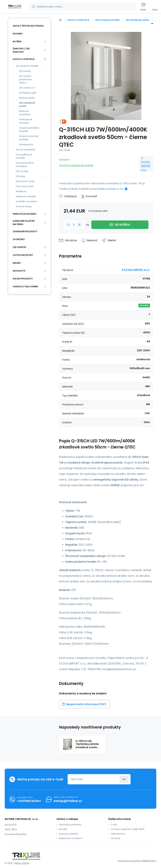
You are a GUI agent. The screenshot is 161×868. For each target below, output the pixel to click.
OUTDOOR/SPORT (23, 255)
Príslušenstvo (26, 145)
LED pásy (21, 176)
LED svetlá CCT (27, 88)
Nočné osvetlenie (25, 150)
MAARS (17, 263)
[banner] (15, 7)
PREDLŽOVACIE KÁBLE (25, 214)
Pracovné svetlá (25, 186)
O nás (114, 825)
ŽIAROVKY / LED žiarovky (21, 50)
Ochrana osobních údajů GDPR (128, 829)
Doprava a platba (68, 834)
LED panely (25, 71)
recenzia (115, 838)
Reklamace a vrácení (70, 838)
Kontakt (63, 829)
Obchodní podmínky (70, 825)
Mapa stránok (22, 863)
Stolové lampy (24, 206)
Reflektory (21, 191)
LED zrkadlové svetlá (137, 20)
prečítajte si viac (115, 189)
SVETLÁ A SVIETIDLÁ (78, 20)
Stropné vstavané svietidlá (29, 138)
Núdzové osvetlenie (25, 113)
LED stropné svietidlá (107, 20)
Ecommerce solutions (130, 861)
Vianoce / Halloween (25, 287)
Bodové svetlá (27, 98)
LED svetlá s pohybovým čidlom (26, 79)
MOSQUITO (19, 271)
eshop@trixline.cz (68, 801)
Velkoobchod (118, 834)
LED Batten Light (28, 93)
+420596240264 (29, 801)
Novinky (18, 34)
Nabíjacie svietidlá (26, 196)
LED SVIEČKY (19, 247)
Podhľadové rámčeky (26, 121)
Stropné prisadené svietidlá (29, 129)
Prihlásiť (124, 779)
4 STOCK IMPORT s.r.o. (146, 164)
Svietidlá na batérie (26, 201)
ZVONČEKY (19, 239)
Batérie (17, 42)
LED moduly (22, 171)
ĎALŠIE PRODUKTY (23, 279)
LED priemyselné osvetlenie (25, 165)
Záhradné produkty (25, 231)
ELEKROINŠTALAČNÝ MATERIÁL (24, 223)
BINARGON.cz (149, 861)
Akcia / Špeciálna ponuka (28, 26)
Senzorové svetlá (25, 181)
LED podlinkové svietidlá (24, 156)
